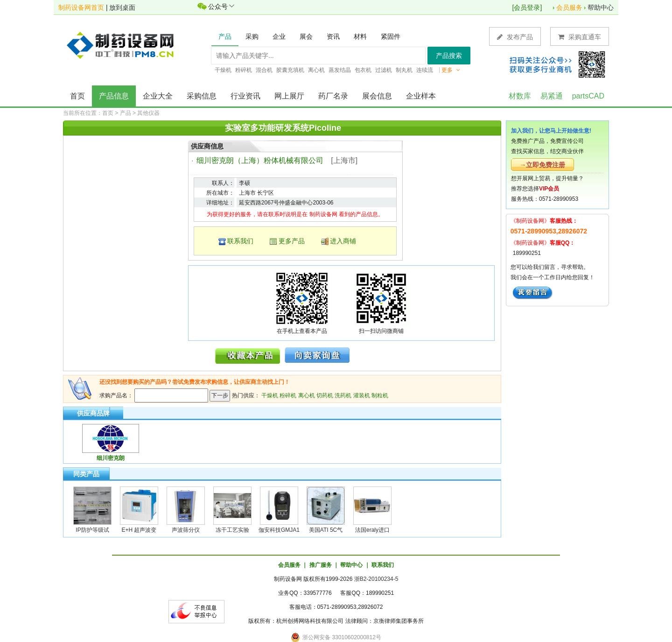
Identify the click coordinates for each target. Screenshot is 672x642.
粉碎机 (288, 395)
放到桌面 (122, 7)
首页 (77, 96)
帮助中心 (601, 7)
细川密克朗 (111, 458)
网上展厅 (289, 96)
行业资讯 (245, 96)
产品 (126, 113)
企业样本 (421, 96)
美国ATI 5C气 (326, 530)
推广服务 (321, 565)
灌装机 (362, 395)
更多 (451, 70)
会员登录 (527, 7)
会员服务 (569, 7)
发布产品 (515, 37)
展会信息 (377, 96)
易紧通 (552, 96)
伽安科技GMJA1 (279, 530)
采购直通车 (580, 37)
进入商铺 (343, 241)
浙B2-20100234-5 (376, 579)
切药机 (325, 395)
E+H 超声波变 (139, 530)
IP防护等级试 (92, 530)
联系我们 (240, 241)
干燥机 (270, 395)
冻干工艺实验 (232, 530)
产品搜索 (449, 56)
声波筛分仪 (186, 530)
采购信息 (202, 96)
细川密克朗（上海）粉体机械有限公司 (260, 160)
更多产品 (292, 241)
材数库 (520, 96)
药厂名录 (333, 96)
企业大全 (158, 96)
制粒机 (380, 395)
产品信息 (114, 96)
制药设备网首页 (81, 7)
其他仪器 (148, 113)
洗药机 (343, 395)
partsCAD (588, 96)
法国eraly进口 (372, 530)
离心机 (307, 395)
